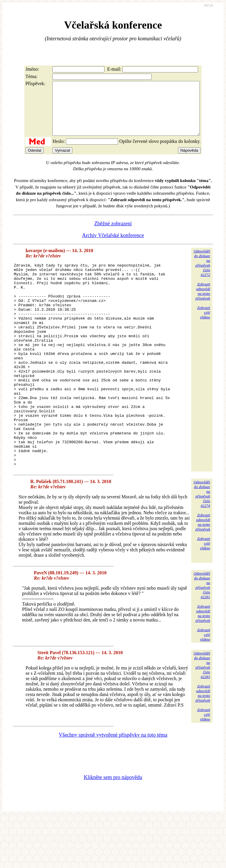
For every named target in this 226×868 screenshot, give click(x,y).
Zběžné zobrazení (113, 234)
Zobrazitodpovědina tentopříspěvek (203, 302)
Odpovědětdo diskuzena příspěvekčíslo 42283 (202, 716)
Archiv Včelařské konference (113, 246)
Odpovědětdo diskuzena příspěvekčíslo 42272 (202, 273)
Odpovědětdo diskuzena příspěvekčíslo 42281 (202, 636)
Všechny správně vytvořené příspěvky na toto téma (113, 786)
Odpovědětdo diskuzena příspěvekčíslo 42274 (202, 545)
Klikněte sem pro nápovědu (113, 829)
